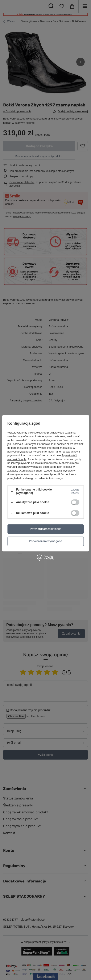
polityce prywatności (20, 452)
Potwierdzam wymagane (46, 541)
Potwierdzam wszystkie (46, 529)
